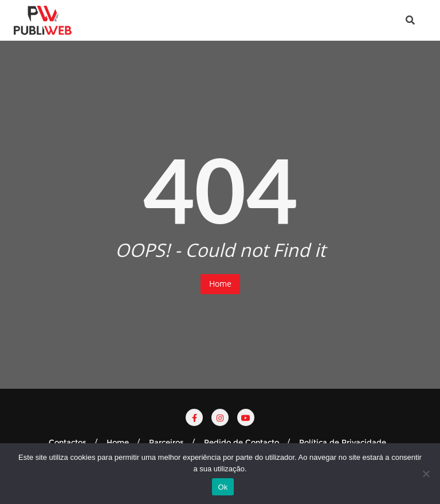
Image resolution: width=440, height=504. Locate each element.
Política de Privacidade (343, 442)
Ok (223, 487)
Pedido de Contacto (241, 442)
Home (220, 284)
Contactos (68, 442)
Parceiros (166, 442)
